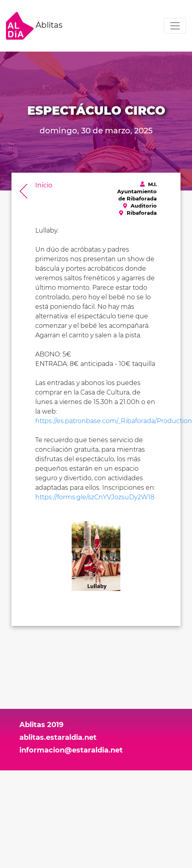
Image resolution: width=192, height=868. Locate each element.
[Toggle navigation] (175, 26)
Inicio (44, 185)
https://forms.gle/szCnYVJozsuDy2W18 (95, 497)
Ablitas (34, 26)
